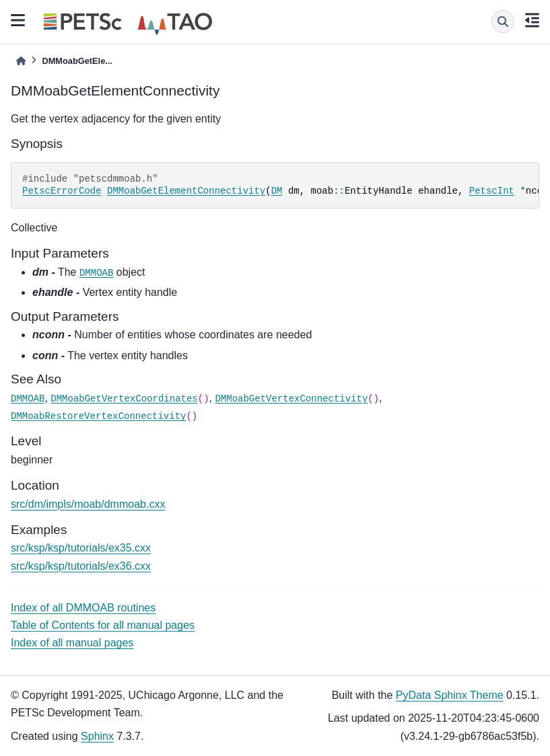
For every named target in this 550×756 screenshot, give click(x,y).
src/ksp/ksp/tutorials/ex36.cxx (81, 566)
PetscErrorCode (62, 191)
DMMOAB (96, 273)
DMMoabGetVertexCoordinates (124, 399)
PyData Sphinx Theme (450, 695)
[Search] (503, 22)
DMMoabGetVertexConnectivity (291, 399)
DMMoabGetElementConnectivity (186, 191)
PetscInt (492, 191)
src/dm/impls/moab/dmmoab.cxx (88, 504)
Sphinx (97, 736)
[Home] (21, 61)
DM (277, 191)
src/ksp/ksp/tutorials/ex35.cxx (81, 548)
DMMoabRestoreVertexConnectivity (98, 416)
